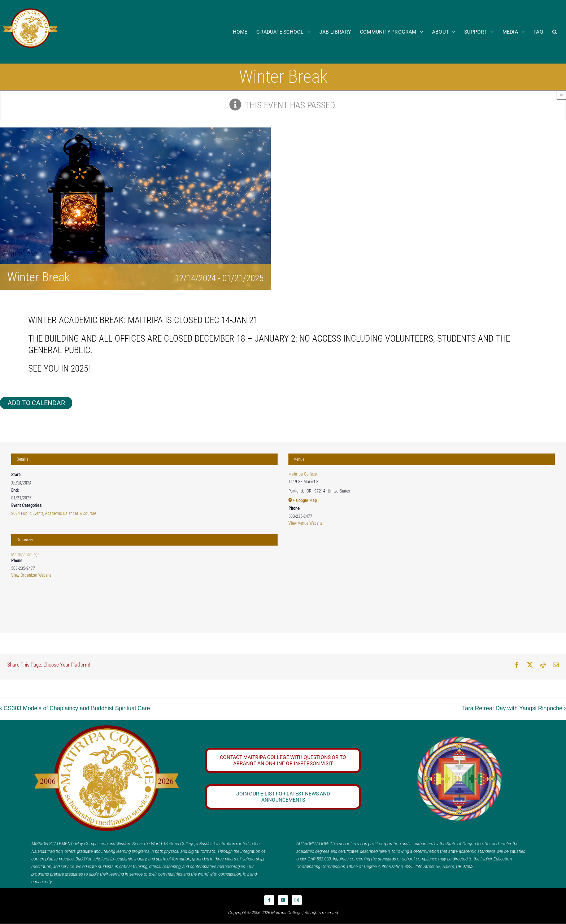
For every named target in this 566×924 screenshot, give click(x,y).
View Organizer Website (31, 575)
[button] (555, 32)
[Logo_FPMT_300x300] (460, 738)
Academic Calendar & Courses (71, 513)
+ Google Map (305, 500)
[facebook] (269, 900)
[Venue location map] (422, 582)
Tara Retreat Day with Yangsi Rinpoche (512, 708)
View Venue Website (305, 523)
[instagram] (297, 900)
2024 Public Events (27, 513)
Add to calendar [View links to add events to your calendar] (36, 403)
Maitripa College (25, 555)
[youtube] (283, 900)
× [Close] (561, 95)
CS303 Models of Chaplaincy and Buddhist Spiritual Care (77, 708)
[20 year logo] (106, 728)
